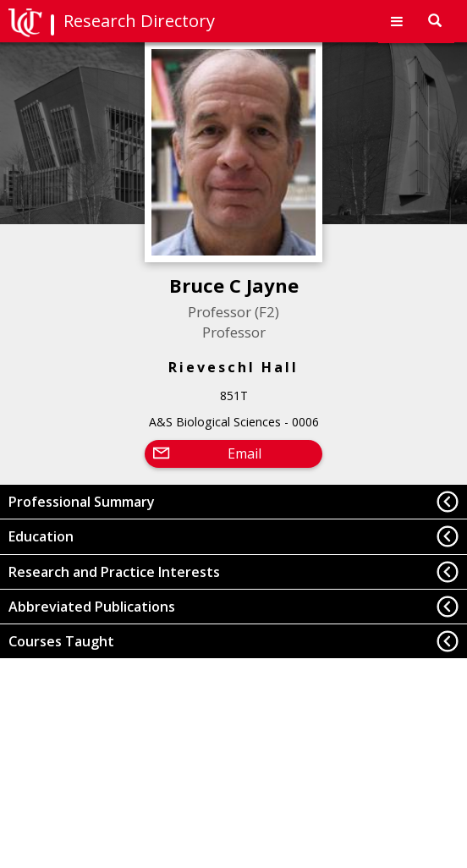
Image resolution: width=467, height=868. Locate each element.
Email (244, 453)
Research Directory (139, 21)
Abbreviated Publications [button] (92, 607)
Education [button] (41, 536)
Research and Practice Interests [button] (114, 572)
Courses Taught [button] (61, 641)
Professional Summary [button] (82, 502)
